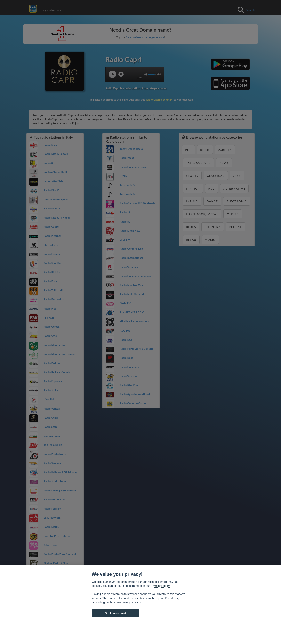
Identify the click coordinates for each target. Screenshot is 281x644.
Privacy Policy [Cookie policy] (160, 586)
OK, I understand (115, 613)
